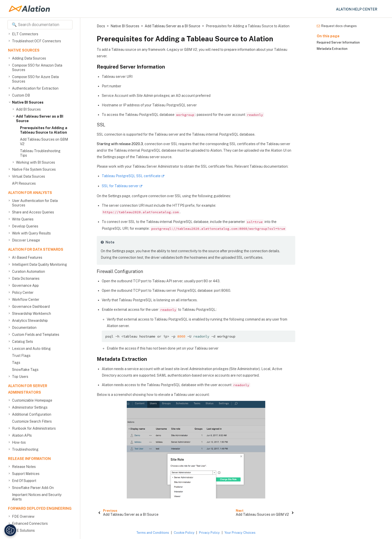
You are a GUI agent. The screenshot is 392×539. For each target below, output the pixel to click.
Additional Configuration (32, 414)
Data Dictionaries (26, 279)
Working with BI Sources (35, 162)
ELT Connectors (25, 34)
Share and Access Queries (33, 212)
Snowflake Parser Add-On (33, 488)
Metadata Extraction (332, 49)
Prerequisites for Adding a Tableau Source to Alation (44, 130)
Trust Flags (21, 356)
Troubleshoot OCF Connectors (36, 41)
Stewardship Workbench (31, 314)
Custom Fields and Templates (36, 335)
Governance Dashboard (31, 307)
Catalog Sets (22, 342)
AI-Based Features (27, 257)
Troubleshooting (25, 449)
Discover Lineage (26, 240)
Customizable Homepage (32, 400)
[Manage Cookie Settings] (9, 530)
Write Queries (23, 219)
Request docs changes (337, 26)
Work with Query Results (31, 233)
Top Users (20, 377)
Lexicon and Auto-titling (31, 349)
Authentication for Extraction (35, 88)
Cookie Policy (184, 533)
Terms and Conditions (153, 533)
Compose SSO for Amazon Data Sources (37, 67)
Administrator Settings (30, 407)
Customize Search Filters (32, 421)
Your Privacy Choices (240, 533)
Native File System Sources (34, 169)
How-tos (19, 442)
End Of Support (24, 481)
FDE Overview (23, 516)
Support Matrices (26, 474)
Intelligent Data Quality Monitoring (39, 264)
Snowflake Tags (25, 370)
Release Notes (24, 467)
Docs (101, 26)
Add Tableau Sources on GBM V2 (44, 142)
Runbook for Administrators (34, 428)
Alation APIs (22, 435)
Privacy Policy (209, 533)
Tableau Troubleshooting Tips (40, 153)
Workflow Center (26, 300)
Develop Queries (25, 226)
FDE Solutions (23, 530)
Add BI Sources (28, 109)
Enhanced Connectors (30, 523)
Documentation (24, 328)
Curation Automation (28, 272)
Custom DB (21, 95)
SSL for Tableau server (120, 186)
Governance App (25, 286)
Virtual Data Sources (28, 176)
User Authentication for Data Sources (35, 203)
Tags (16, 363)
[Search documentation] (40, 25)
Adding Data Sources (29, 58)
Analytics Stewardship (30, 321)
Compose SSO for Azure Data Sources (35, 79)
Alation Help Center (357, 9)
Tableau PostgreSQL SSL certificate (131, 176)
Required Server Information (338, 42)
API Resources (24, 183)
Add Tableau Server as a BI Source (40, 118)
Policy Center (23, 293)
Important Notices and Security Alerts (37, 497)
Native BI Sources (28, 102)
